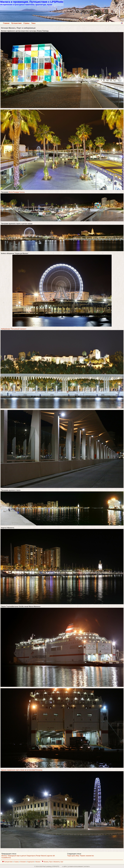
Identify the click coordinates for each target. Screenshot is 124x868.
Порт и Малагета (54, 862)
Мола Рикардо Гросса (17, 192)
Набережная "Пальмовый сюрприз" (14, 329)
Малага (38, 862)
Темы (33, 23)
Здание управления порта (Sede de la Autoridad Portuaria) (22, 770)
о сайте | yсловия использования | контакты (76, 866)
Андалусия (31, 862)
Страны (26, 23)
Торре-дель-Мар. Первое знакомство (81, 856)
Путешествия (16, 23)
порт (62, 862)
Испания (23, 862)
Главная (6, 23)
